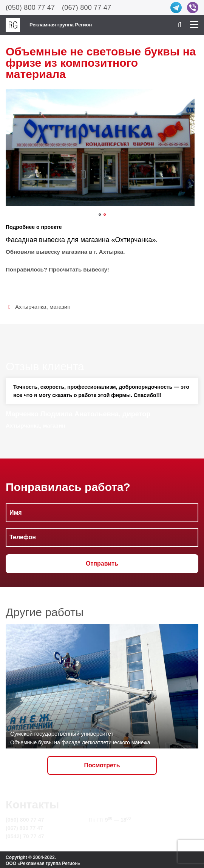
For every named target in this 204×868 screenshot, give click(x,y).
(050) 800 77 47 (30, 8)
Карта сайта (104, 836)
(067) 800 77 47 (87, 8)
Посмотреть (102, 765)
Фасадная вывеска (35, 240)
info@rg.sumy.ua (110, 828)
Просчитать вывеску (78, 269)
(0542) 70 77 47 (25, 836)
